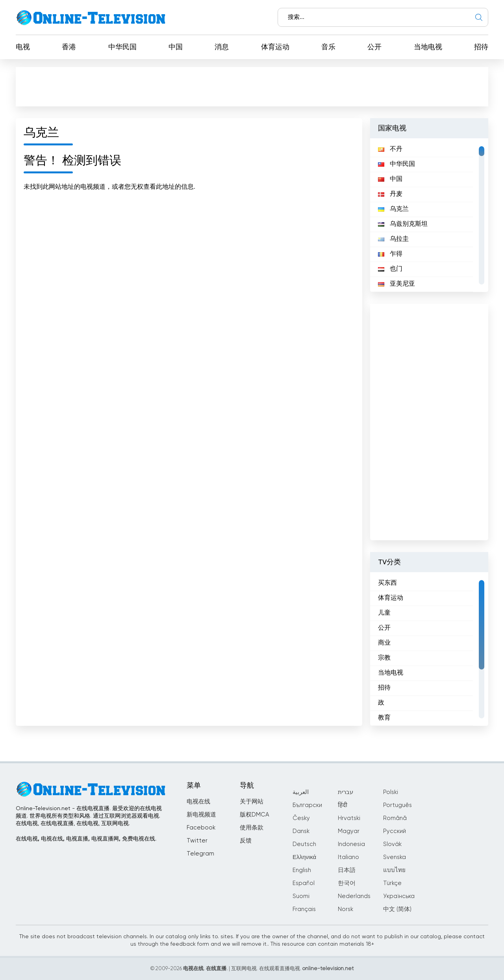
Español (304, 883)
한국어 (347, 883)
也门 (390, 269)
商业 (384, 643)
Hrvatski (349, 818)
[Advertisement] (252, 86)
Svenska (395, 857)
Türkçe (392, 883)
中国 (176, 47)
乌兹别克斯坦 (403, 224)
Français (304, 909)
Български (307, 805)
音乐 (328, 47)
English (302, 870)
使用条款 (252, 828)
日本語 (347, 870)
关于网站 (252, 802)
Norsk (346, 909)
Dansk (301, 831)
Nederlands (354, 896)
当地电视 (428, 47)
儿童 (384, 613)
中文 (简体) (397, 909)
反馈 (246, 841)
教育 (384, 718)
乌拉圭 (393, 239)
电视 (23, 47)
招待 (481, 47)
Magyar (349, 831)
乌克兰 (393, 209)
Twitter (197, 841)
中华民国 (122, 47)
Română (395, 818)
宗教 (384, 658)
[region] (429, 215)
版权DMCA (254, 815)
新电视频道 (201, 815)
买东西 (387, 583)
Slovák (392, 844)
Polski (391, 792)
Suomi (301, 896)
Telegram (200, 854)
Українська (399, 896)
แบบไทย (394, 870)
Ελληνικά (304, 857)
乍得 (390, 254)
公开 (374, 47)
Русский (395, 831)
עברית (346, 792)
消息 (222, 47)
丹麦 (390, 194)
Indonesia (351, 844)
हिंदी (343, 805)
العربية (301, 792)
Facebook (201, 828)
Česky (301, 818)
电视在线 (198, 802)
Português (397, 805)
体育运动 (275, 47)
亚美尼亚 (397, 284)
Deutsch (304, 844)
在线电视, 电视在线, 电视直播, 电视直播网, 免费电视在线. (86, 839)
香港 (69, 47)
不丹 (390, 149)
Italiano (348, 857)
